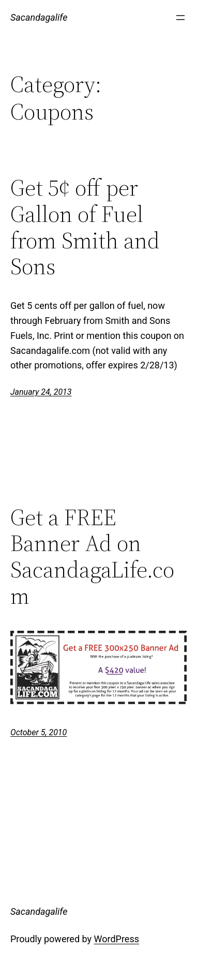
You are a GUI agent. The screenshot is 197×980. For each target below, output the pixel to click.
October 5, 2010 (39, 732)
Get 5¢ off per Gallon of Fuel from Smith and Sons (85, 227)
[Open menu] (180, 18)
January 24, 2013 (41, 392)
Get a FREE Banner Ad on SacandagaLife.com (92, 557)
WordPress (117, 939)
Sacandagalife (39, 17)
